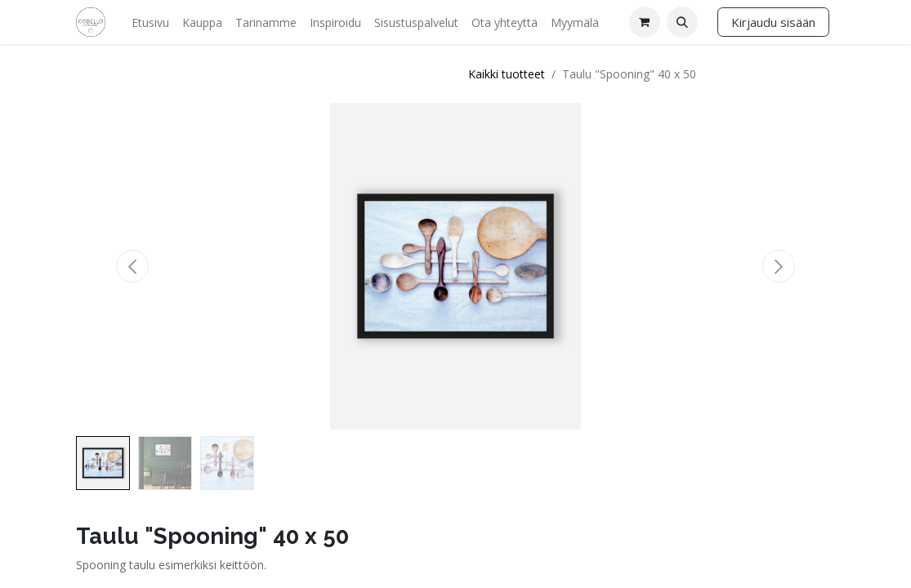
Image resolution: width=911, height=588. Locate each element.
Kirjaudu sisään (773, 22)
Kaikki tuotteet (507, 74)
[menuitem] (150, 22)
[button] (682, 22)
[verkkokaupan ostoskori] (645, 22)
